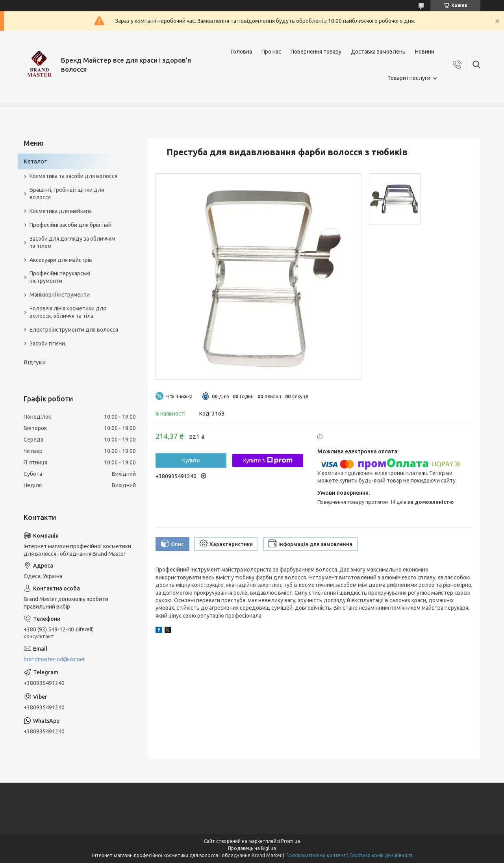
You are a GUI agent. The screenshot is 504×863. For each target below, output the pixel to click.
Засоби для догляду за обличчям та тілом (72, 242)
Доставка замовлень (378, 52)
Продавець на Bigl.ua (252, 848)
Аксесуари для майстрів (61, 260)
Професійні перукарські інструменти (60, 277)
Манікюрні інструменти (60, 295)
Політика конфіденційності (381, 855)
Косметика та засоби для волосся (73, 176)
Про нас (271, 52)
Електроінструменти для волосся (74, 330)
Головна (242, 52)
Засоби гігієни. (48, 343)
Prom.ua (291, 841)
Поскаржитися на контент (316, 855)
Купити (191, 460)
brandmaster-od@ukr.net (54, 659)
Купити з (268, 460)
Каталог (35, 161)
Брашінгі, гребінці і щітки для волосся (67, 194)
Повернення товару (316, 52)
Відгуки (35, 362)
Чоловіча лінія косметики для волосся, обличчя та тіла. (68, 312)
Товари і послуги (409, 78)
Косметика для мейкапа (61, 211)
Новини (425, 52)
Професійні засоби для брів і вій (70, 225)
